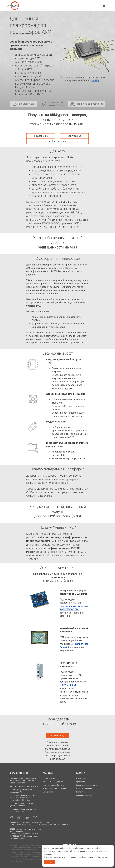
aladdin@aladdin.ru (17, 838)
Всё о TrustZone (57, 141)
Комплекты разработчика (53, 785)
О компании (81, 778)
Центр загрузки (49, 778)
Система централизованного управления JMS (21, 791)
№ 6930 (95, 80)
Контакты (80, 792)
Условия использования (19, 822)
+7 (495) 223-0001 (17, 834)
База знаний (48, 792)
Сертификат (74, 136)
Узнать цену (58, 736)
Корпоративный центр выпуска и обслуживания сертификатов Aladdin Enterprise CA (23, 781)
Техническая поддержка (53, 782)
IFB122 (63, 685)
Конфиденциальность (40, 822)
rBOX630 (73, 685)
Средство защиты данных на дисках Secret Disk (21, 805)
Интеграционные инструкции (55, 789)
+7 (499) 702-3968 (17, 836)
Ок (50, 862)
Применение (41, 136)
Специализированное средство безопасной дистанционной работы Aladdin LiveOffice (22, 798)
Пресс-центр (81, 782)
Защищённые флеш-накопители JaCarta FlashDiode (23, 810)
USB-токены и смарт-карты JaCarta (24, 786)
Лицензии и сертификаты (87, 785)
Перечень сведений (84, 795)
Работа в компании (84, 789)
